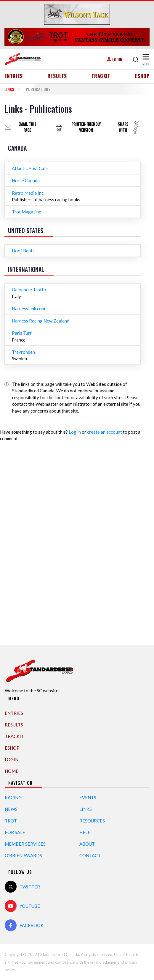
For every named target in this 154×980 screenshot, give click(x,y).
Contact (90, 855)
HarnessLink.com (28, 309)
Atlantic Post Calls (30, 168)
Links (9, 89)
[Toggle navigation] (145, 60)
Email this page (27, 127)
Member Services (25, 844)
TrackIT (101, 76)
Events (88, 797)
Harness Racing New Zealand (41, 321)
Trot (11, 821)
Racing (13, 797)
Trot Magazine (27, 212)
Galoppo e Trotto (29, 290)
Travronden (23, 352)
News (11, 809)
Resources (92, 821)
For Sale (15, 832)
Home (12, 771)
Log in (75, 432)
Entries (14, 76)
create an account (105, 432)
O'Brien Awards (23, 855)
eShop (142, 76)
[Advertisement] (77, 540)
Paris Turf (22, 333)
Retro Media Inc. (28, 193)
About (87, 844)
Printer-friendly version (86, 127)
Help (85, 832)
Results (57, 76)
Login (117, 59)
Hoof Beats (23, 251)
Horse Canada (26, 180)
